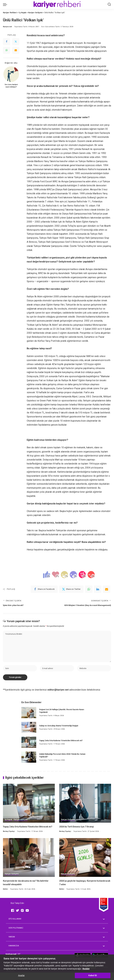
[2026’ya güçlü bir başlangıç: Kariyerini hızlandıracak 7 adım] (85, 866)
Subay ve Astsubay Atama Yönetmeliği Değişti (59, 731)
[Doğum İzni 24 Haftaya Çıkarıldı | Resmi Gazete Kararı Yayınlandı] (29, 718)
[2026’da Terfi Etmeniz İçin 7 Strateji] (85, 809)
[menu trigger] (6, 4)
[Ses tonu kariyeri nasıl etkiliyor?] (11, 74)
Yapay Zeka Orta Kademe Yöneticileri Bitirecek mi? (61, 746)
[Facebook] (7, 42)
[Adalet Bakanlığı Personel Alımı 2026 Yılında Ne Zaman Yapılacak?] (29, 762)
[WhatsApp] (7, 50)
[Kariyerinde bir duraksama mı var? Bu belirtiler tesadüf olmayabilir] (29, 866)
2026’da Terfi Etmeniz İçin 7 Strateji (79, 832)
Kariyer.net (7, 27)
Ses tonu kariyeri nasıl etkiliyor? (11, 86)
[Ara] (109, 4)
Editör (5, 898)
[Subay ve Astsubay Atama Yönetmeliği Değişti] (29, 733)
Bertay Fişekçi (9, 840)
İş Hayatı (9, 825)
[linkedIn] (98, 589)
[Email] (16, 50)
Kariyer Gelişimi (21, 825)
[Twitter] (16, 42)
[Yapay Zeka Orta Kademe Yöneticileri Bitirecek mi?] (29, 748)
